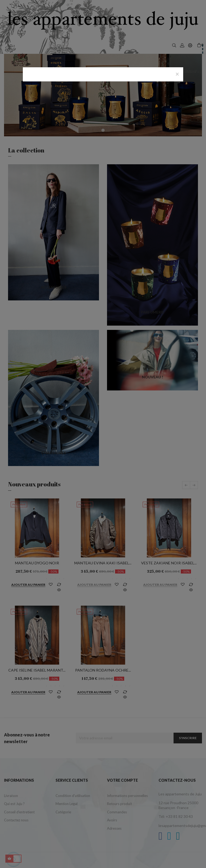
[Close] (177, 74)
